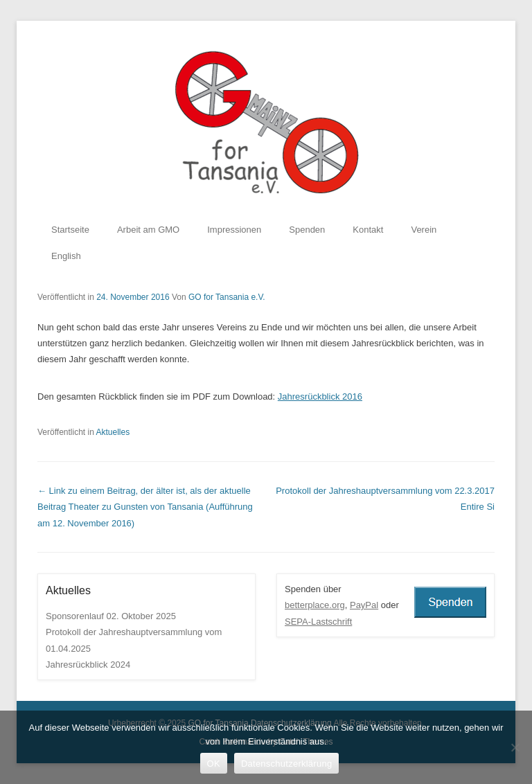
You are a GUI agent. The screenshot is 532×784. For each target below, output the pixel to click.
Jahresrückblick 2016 (320, 397)
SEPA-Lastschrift (318, 622)
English (66, 256)
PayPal (364, 605)
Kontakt (368, 230)
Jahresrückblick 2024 (88, 665)
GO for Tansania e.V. (227, 297)
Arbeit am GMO (148, 230)
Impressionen (234, 230)
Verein (424, 230)
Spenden (307, 230)
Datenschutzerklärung (286, 764)
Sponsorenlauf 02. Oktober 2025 (111, 616)
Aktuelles (113, 432)
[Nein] (515, 747)
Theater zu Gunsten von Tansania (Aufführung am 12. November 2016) (145, 507)
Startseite (70, 230)
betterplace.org (315, 605)
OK (214, 764)
